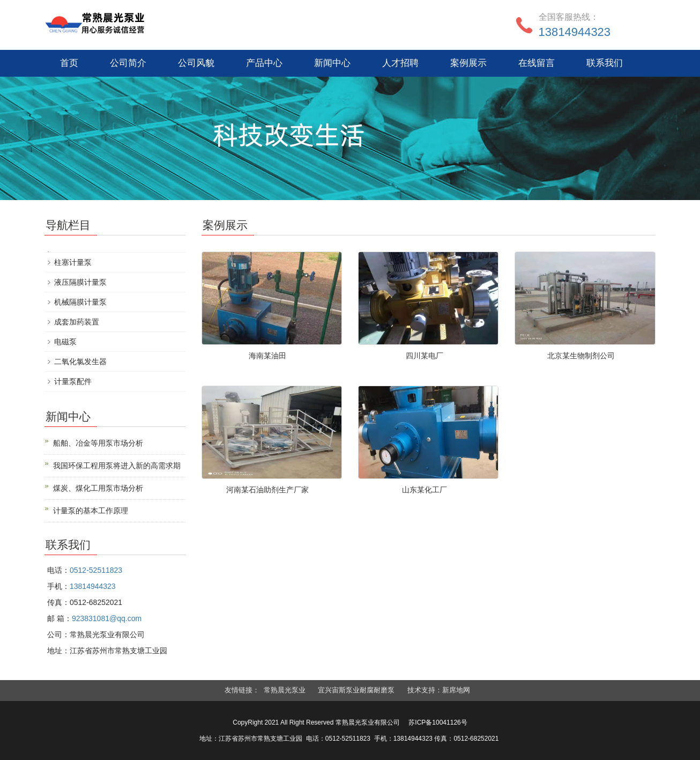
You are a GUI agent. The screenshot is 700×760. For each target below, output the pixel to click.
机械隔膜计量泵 (80, 302)
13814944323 (575, 32)
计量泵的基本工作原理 (91, 511)
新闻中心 (332, 63)
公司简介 (128, 63)
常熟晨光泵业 (285, 690)
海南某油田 (267, 356)
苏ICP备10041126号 (438, 722)
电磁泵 (65, 342)
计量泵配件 (73, 381)
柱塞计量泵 (73, 262)
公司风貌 (196, 63)
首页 (69, 63)
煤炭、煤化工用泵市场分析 (98, 488)
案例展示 (468, 63)
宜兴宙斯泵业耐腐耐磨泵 (356, 690)
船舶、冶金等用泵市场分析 (98, 443)
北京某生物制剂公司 (581, 356)
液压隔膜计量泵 (80, 282)
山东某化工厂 (425, 490)
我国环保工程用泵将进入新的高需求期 (117, 466)
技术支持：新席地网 (439, 690)
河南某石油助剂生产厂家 (267, 490)
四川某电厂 (425, 356)
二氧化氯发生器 (80, 361)
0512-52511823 (96, 570)
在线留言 (537, 63)
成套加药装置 (77, 322)
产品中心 (264, 63)
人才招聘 (400, 63)
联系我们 (605, 63)
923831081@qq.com (107, 618)
